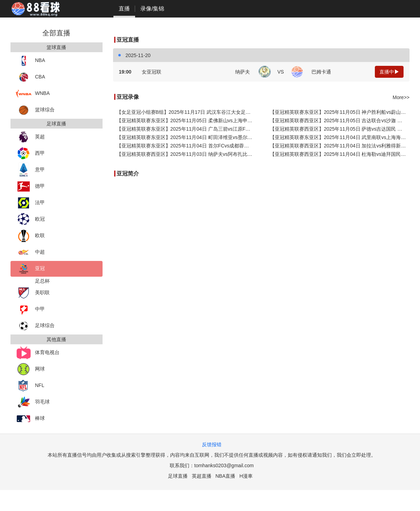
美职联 (33, 293)
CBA (30, 77)
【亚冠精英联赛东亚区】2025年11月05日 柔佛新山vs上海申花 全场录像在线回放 (186, 120)
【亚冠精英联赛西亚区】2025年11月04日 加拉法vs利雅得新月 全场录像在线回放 (340, 146)
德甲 (30, 187)
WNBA (33, 94)
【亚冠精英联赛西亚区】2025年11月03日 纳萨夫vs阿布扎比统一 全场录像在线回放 (186, 154)
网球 (30, 369)
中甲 (30, 309)
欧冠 (30, 219)
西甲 (30, 154)
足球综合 (35, 326)
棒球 (30, 419)
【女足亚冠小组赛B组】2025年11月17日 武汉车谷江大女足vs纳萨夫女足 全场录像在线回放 (186, 112)
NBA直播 (225, 476)
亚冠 (30, 269)
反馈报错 (212, 444)
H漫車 (246, 476)
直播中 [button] (389, 72)
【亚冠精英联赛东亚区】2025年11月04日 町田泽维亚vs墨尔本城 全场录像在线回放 (186, 137)
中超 (30, 252)
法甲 (30, 203)
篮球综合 (35, 110)
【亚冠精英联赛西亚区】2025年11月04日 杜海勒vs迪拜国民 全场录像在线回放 (340, 154)
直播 (124, 9)
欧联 (30, 236)
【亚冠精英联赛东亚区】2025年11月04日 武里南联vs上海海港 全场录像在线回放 (340, 137)
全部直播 (56, 33)
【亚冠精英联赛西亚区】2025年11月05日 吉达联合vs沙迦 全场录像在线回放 (340, 120)
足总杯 (42, 281)
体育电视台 (38, 353)
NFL (30, 386)
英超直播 (202, 476)
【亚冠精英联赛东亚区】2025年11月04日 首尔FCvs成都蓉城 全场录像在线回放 (186, 146)
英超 (30, 137)
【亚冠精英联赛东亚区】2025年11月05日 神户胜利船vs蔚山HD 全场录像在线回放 (340, 112)
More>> (401, 97)
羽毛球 (33, 402)
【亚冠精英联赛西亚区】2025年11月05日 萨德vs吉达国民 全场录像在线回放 (340, 129)
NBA (30, 61)
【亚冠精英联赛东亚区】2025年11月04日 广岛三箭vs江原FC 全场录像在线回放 (186, 129)
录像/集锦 (152, 9)
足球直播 (178, 476)
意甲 (30, 170)
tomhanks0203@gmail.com (224, 465)
